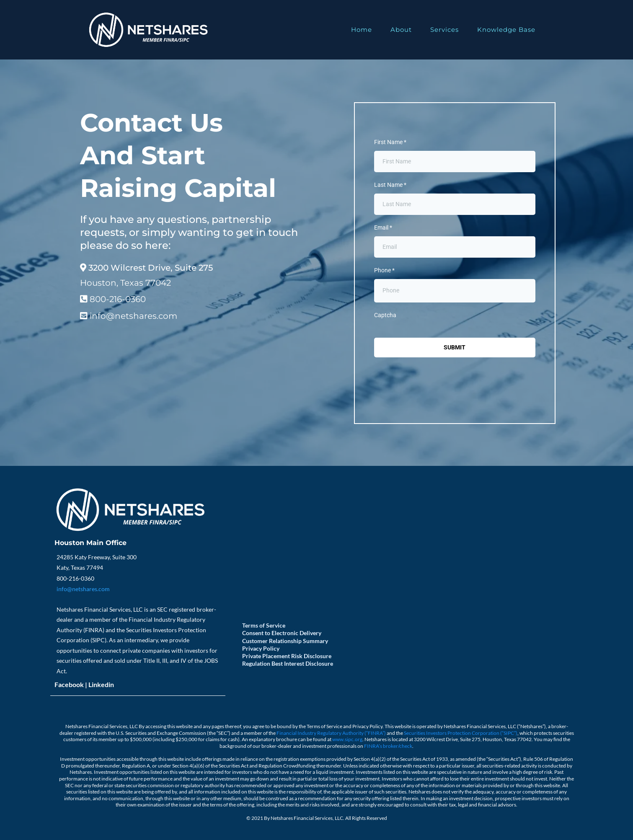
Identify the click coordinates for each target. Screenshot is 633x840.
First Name (390, 142)
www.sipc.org (347, 739)
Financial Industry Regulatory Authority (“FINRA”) (332, 733)
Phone (384, 270)
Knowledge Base (506, 30)
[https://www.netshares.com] (148, 30)
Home (362, 30)
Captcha (385, 315)
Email (383, 227)
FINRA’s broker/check (388, 746)
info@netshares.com (83, 589)
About (401, 30)
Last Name (390, 185)
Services (444, 30)
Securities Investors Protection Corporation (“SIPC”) (461, 733)
